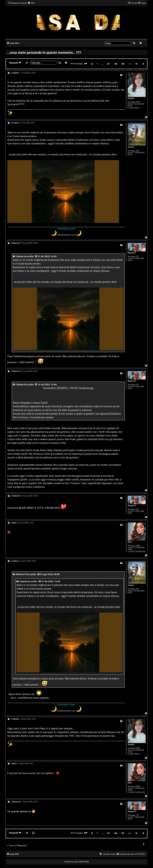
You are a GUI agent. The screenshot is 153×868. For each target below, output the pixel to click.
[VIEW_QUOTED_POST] (36, 256)
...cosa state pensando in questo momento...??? (44, 52)
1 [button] (97, 64)
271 (138, 257)
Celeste (131, 147)
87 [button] (109, 64)
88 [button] (116, 64)
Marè (130, 542)
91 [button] (137, 64)
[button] (86, 64)
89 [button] (123, 64)
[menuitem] (31, 3)
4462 (138, 102)
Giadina (131, 98)
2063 (138, 546)
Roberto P (132, 253)
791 (138, 151)
